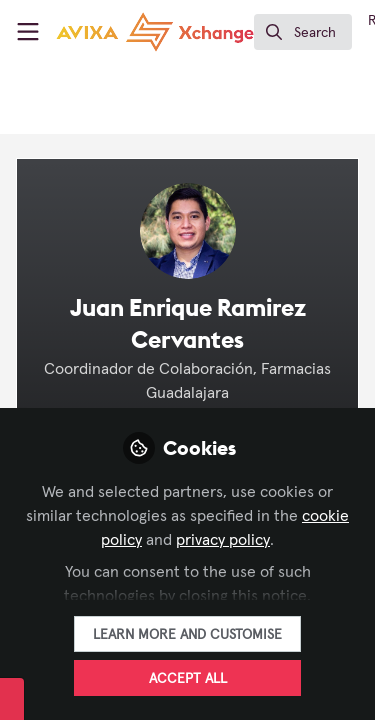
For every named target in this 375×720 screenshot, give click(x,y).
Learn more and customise (187, 635)
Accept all (188, 679)
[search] (303, 32)
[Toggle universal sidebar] (28, 32)
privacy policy (223, 540)
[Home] (155, 32)
